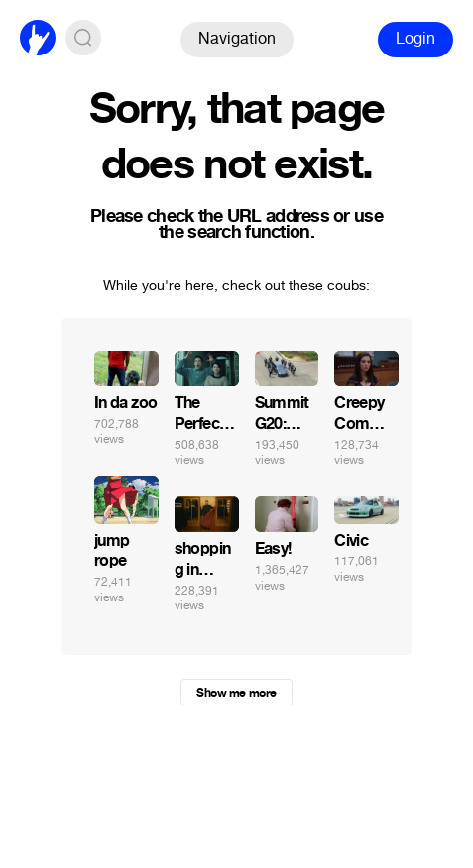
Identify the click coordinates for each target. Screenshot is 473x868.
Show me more (236, 693)
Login (415, 38)
